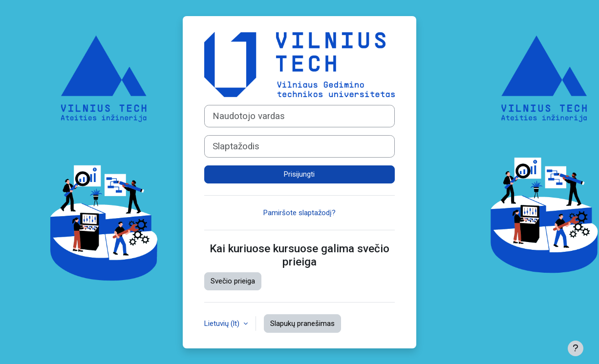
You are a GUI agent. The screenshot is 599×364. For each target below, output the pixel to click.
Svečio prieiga (233, 281)
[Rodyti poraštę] (576, 348)
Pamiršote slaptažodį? (299, 213)
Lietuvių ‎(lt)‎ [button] (223, 324)
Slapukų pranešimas (302, 324)
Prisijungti (299, 174)
